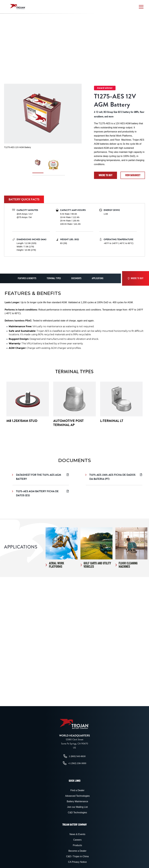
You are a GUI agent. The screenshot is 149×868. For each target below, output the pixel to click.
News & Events (77, 834)
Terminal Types (54, 278)
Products (77, 845)
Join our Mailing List (77, 807)
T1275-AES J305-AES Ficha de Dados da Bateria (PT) (114, 477)
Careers (77, 840)
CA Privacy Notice (77, 862)
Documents (76, 278)
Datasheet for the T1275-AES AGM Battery (41, 477)
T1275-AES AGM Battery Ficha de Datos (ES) (41, 493)
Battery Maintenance (77, 801)
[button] (141, 7)
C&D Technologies (77, 813)
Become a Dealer (77, 851)
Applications (98, 278)
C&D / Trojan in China (77, 856)
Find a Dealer (77, 790)
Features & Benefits (27, 278)
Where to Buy (105, 175)
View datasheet (133, 175)
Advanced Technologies (77, 796)
